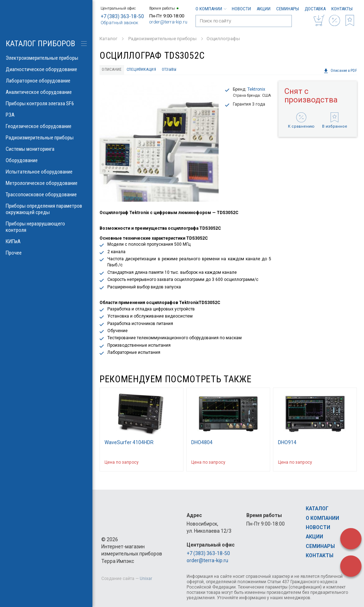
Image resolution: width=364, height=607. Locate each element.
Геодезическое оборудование (46, 126)
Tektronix (256, 89)
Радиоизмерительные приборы (46, 138)
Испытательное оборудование (46, 172)
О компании (211, 9)
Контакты (342, 9)
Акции (264, 9)
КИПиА (46, 241)
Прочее (46, 253)
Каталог (317, 509)
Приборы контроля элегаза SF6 (46, 103)
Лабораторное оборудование (46, 81)
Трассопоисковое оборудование (46, 195)
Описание (112, 70)
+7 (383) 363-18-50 (122, 16)
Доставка (315, 9)
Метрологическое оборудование (46, 183)
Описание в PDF (340, 71)
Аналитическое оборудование (46, 92)
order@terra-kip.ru (168, 22)
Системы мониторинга (46, 149)
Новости (241, 9)
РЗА (46, 115)
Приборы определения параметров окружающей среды (46, 209)
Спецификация (141, 70)
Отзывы (169, 70)
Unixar (146, 579)
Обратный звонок (119, 23)
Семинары (288, 9)
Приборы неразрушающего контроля (46, 227)
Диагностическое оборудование (46, 69)
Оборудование (46, 160)
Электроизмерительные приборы (46, 58)
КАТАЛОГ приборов (40, 44)
